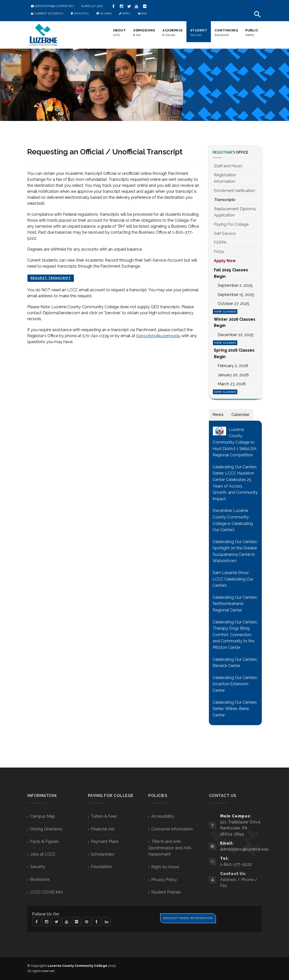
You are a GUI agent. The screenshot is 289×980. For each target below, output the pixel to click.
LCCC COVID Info (47, 892)
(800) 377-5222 (92, 6)
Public (252, 33)
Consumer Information (172, 829)
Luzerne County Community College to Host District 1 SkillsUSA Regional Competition (235, 442)
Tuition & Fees (104, 816)
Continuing (226, 33)
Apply (125, 14)
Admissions (144, 33)
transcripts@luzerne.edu (158, 336)
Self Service (225, 234)
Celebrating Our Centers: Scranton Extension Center (235, 684)
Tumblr (96, 922)
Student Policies (166, 892)
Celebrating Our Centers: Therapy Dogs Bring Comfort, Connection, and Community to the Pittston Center (235, 635)
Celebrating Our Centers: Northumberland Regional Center (235, 604)
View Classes (225, 312)
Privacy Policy (164, 880)
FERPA (220, 243)
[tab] (218, 415)
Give (143, 14)
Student (199, 33)
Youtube (67, 922)
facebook (113, 6)
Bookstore (40, 879)
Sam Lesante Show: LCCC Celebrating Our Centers (233, 579)
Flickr (145, 6)
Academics (173, 33)
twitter (129, 6)
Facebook (37, 922)
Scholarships (103, 854)
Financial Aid (102, 829)
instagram (122, 6)
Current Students (47, 14)
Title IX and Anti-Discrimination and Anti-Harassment (170, 848)
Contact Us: (233, 874)
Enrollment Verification (234, 191)
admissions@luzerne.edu (53, 6)
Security (38, 867)
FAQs (219, 252)
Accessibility (163, 816)
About (120, 33)
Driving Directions (46, 829)
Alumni (104, 14)
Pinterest (86, 922)
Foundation (101, 867)
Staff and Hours (228, 166)
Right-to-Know (165, 867)
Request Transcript (51, 278)
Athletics (80, 14)
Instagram (47, 922)
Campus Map (43, 816)
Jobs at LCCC (43, 854)
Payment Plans (105, 841)
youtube (137, 6)
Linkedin (106, 922)
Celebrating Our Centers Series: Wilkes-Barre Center (235, 709)
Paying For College (231, 224)
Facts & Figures (44, 841)
